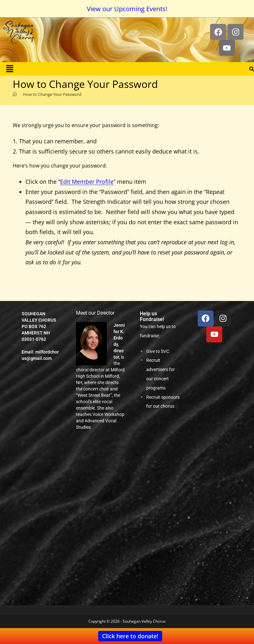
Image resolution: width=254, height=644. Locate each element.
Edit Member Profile (87, 182)
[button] (10, 69)
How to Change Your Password (52, 94)
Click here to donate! (130, 636)
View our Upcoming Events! (127, 9)
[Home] (15, 94)
